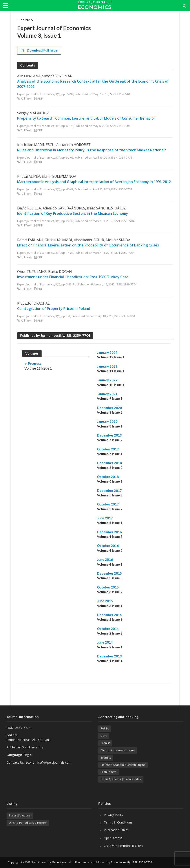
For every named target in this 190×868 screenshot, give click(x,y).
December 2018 (109, 463)
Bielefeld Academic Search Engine (123, 765)
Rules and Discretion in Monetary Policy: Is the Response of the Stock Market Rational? (92, 150)
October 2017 (108, 504)
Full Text (26, 98)
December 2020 (109, 408)
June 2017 (105, 518)
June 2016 (105, 559)
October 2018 (108, 477)
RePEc (105, 728)
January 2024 (107, 352)
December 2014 (109, 615)
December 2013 (109, 656)
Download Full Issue (39, 50)
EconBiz (106, 757)
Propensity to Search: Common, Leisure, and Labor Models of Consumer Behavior (86, 118)
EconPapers (109, 772)
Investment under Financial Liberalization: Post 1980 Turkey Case (73, 277)
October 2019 (108, 449)
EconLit (105, 743)
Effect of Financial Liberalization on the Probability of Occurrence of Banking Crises (88, 245)
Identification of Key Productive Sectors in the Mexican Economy (73, 213)
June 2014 (105, 642)
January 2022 (107, 380)
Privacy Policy (113, 815)
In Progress (33, 363)
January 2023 (107, 366)
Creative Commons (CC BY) (123, 846)
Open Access (113, 838)
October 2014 (108, 629)
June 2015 (105, 601)
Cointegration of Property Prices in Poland (54, 309)
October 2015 (108, 587)
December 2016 (109, 532)
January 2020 (107, 421)
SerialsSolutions (20, 815)
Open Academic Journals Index (121, 779)
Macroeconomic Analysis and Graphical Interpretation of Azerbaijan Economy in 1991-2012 (94, 182)
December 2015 (109, 573)
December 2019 (109, 435)
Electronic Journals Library (118, 750)
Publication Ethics (116, 830)
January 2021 (107, 394)
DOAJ (104, 736)
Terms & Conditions (118, 822)
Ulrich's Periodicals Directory (28, 823)
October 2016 (108, 546)
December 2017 (109, 490)
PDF (40, 98)
